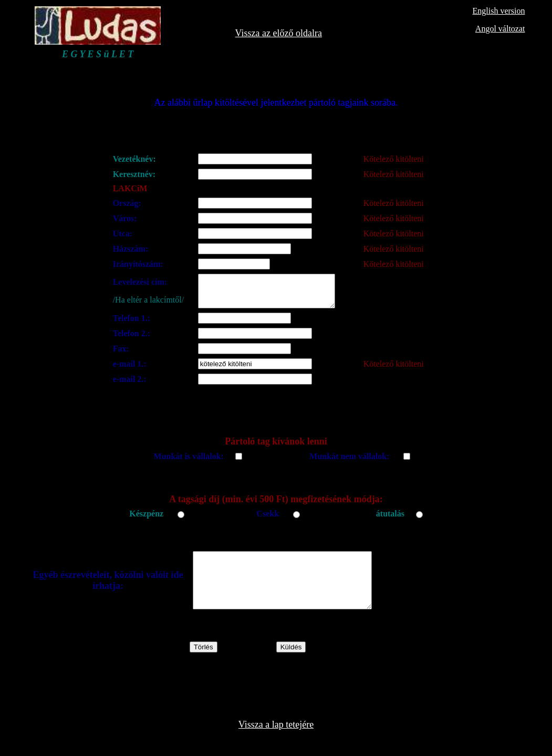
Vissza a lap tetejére (276, 742)
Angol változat (500, 29)
